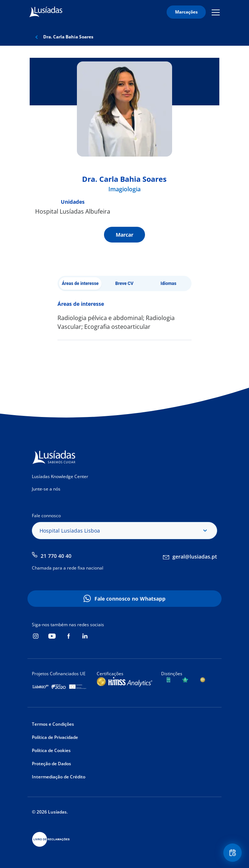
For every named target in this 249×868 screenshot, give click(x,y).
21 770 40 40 (56, 556)
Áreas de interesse (80, 283)
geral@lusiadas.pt (195, 557)
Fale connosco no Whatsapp (130, 599)
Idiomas (168, 283)
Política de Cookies (51, 750)
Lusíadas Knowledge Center (60, 476)
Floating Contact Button (234, 853)
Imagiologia (124, 189)
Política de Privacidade (55, 737)
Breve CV (124, 283)
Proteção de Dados (51, 764)
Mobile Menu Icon (216, 12)
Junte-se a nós (46, 489)
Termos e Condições (53, 724)
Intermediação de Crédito (59, 777)
